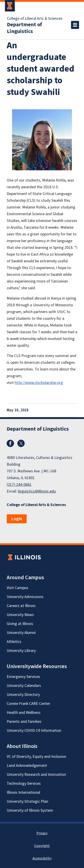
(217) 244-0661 (19, 485)
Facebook (10, 443)
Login (17, 519)
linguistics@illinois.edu (37, 491)
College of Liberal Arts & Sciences (35, 19)
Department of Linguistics (24, 28)
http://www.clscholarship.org (39, 383)
